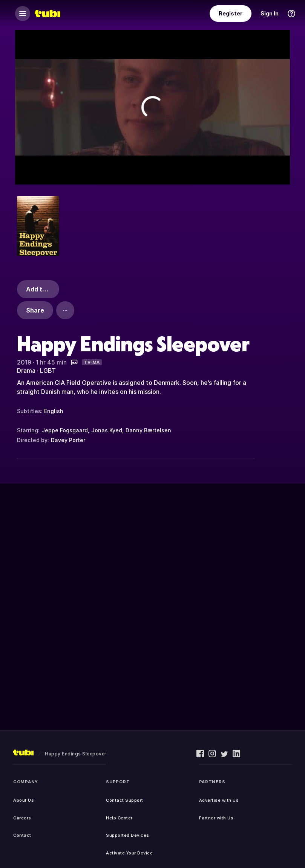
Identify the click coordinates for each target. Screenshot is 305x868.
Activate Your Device (129, 853)
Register (231, 13)
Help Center (119, 818)
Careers (22, 818)
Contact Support (125, 800)
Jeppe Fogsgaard (65, 430)
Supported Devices (128, 835)
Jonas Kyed (107, 430)
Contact (22, 835)
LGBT (48, 371)
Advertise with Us (219, 800)
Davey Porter (68, 440)
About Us (24, 800)
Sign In (270, 13)
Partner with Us (216, 818)
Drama (26, 371)
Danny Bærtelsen (148, 430)
